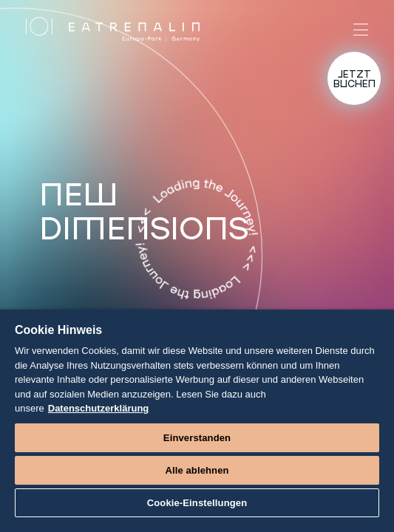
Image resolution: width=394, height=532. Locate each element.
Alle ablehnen (197, 470)
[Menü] (361, 30)
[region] (197, 421)
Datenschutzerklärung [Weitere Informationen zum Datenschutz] (99, 408)
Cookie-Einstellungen (197, 503)
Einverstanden (197, 438)
